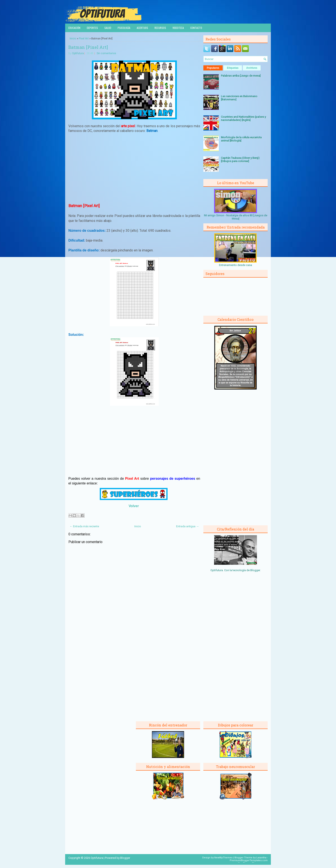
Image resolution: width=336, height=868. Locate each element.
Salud (108, 28)
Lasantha (261, 858)
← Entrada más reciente (84, 526)
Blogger (255, 570)
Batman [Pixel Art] (88, 47)
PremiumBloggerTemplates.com (249, 860)
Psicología (124, 28)
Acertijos (142, 28)
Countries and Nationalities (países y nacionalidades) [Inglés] (243, 118)
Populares (213, 68)
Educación (74, 28)
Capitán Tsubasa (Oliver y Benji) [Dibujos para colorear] (240, 160)
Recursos (160, 28)
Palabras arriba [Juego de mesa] (241, 76)
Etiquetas (233, 68)
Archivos (252, 68)
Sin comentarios (106, 53)
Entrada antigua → (187, 526)
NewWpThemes (223, 858)
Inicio (73, 38)
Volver (134, 506)
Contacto (196, 28)
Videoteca (178, 28)
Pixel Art (84, 38)
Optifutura (78, 53)
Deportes (92, 28)
